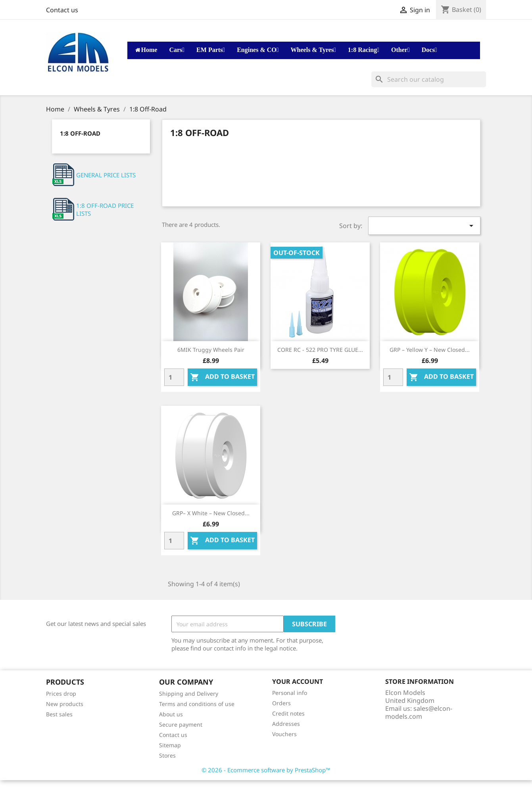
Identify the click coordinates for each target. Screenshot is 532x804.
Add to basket (222, 377)
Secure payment (181, 724)
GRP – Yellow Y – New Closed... (430, 350)
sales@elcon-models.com (419, 712)
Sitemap (170, 745)
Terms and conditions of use (197, 704)
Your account (298, 681)
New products (65, 704)
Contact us (62, 10)
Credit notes (288, 713)
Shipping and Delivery (189, 694)
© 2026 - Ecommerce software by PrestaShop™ (266, 770)
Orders (281, 703)
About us (171, 714)
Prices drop (61, 694)
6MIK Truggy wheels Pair (211, 350)
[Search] (429, 79)
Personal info (290, 693)
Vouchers (284, 734)
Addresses (286, 724)
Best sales (59, 714)
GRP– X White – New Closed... (211, 513)
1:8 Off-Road (80, 133)
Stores (167, 755)
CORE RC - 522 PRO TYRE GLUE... (320, 350)
